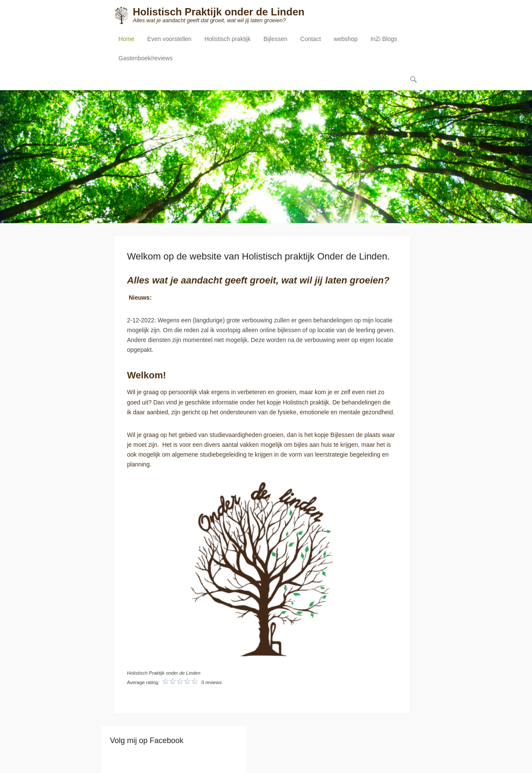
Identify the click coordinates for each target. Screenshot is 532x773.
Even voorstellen (169, 39)
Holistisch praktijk (228, 39)
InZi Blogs (384, 39)
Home (126, 39)
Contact (310, 39)
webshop (346, 39)
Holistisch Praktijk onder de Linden (218, 12)
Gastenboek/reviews (146, 58)
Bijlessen (275, 39)
